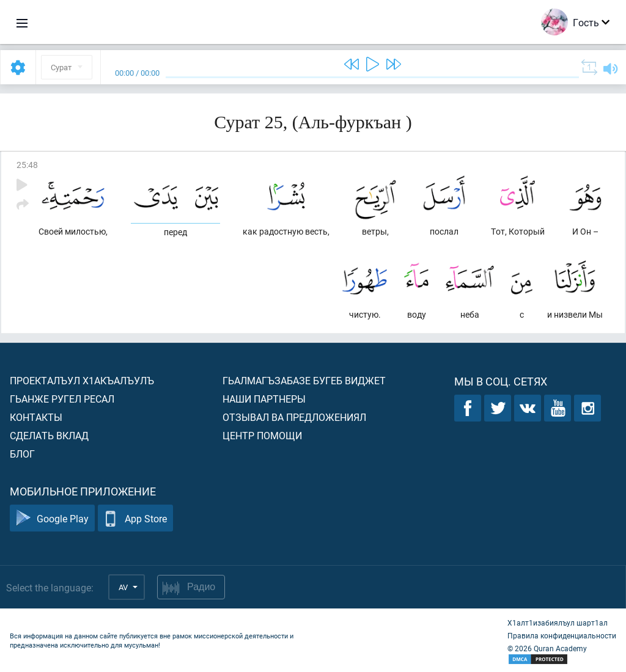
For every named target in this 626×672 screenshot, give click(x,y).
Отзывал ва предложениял (294, 417)
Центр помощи (262, 435)
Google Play (52, 518)
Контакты (36, 417)
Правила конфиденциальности (562, 635)
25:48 (27, 165)
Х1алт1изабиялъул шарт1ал (558, 623)
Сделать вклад (49, 435)
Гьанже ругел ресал (62, 399)
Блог (22, 454)
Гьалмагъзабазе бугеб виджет (304, 380)
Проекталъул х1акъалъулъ (82, 380)
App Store (135, 518)
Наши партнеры (264, 399)
